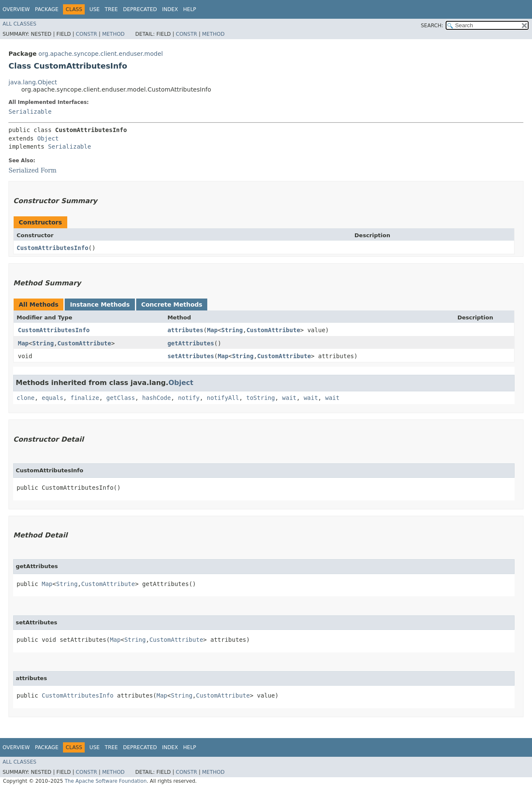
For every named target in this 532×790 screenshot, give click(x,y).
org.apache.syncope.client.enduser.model (100, 54)
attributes (185, 330)
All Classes (19, 24)
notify (189, 398)
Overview (16, 9)
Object (48, 138)
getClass (121, 398)
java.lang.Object (33, 82)
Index (170, 9)
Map (212, 330)
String (232, 330)
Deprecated (140, 9)
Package (47, 9)
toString (261, 398)
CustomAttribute (273, 330)
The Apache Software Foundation (106, 781)
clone (26, 398)
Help (190, 9)
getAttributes (191, 343)
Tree (111, 9)
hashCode (156, 398)
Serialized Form (33, 170)
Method (113, 34)
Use (94, 9)
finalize (84, 398)
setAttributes (191, 356)
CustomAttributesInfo (53, 248)
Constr (86, 34)
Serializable (30, 112)
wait (289, 398)
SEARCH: (432, 26)
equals (53, 398)
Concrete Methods (172, 305)
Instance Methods (100, 305)
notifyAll (223, 398)
